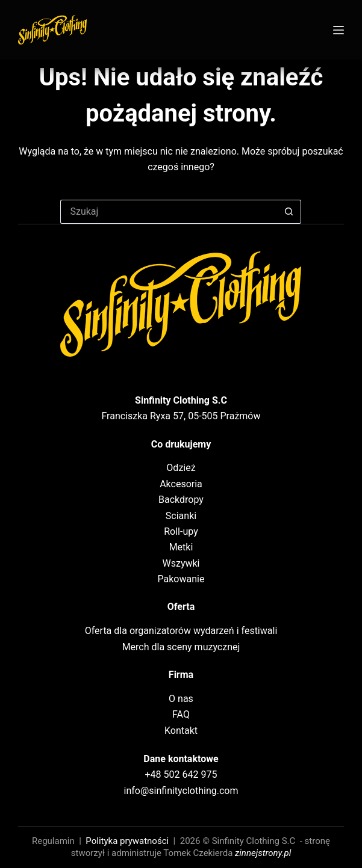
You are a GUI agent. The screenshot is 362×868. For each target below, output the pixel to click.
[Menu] (339, 30)
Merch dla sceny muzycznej (181, 647)
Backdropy (181, 500)
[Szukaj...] (169, 212)
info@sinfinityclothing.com (181, 791)
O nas (181, 699)
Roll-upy (181, 531)
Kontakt (181, 731)
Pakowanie (181, 579)
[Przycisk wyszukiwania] (289, 212)
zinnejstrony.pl (263, 853)
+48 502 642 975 (181, 774)
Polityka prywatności (127, 841)
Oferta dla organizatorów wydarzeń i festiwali (181, 631)
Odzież (181, 468)
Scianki (181, 516)
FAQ (181, 714)
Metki (181, 547)
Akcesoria (181, 484)
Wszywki (181, 563)
